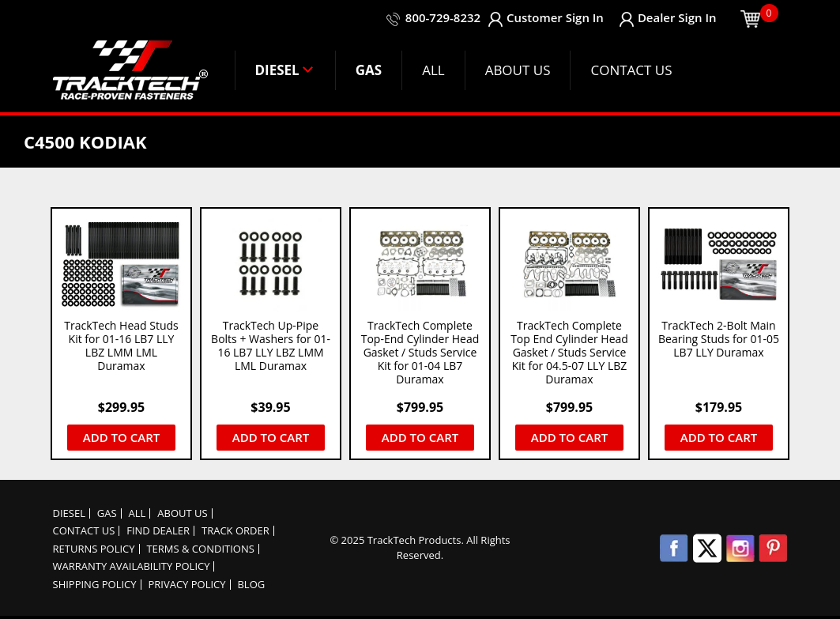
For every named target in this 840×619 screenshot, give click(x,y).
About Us (182, 513)
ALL (137, 513)
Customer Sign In (546, 18)
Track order (235, 531)
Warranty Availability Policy (132, 566)
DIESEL (69, 513)
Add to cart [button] (121, 437)
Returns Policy (94, 549)
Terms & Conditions (200, 549)
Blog (251, 585)
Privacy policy (186, 585)
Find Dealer (158, 531)
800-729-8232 (442, 17)
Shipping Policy (95, 585)
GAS (107, 513)
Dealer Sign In (668, 18)
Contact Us (84, 531)
